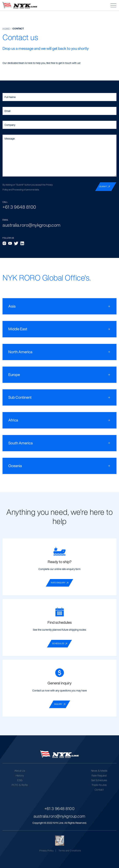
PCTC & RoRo (20, 785)
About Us (20, 771)
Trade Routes (99, 785)
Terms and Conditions (70, 850)
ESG (20, 780)
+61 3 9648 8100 (60, 809)
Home (6, 29)
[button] (113, 5)
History (20, 775)
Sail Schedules (99, 780)
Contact (99, 790)
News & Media (99, 771)
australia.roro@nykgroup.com (59, 816)
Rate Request (99, 775)
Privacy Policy (46, 850)
